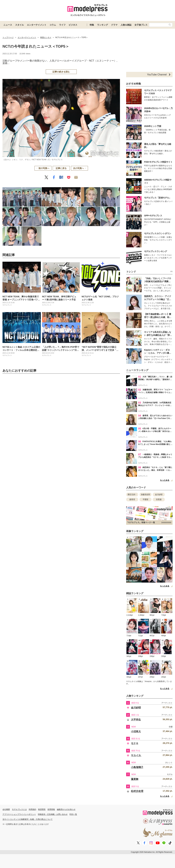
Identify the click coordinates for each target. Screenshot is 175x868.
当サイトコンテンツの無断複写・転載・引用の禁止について (28, 819)
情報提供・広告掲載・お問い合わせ (53, 814)
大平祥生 (136, 720)
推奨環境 (42, 809)
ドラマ (114, 25)
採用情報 (51, 809)
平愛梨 (145, 499)
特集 (92, 25)
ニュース (8, 25)
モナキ (135, 743)
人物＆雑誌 (126, 25)
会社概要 (6, 809)
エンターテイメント (37, 25)
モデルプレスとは (19, 809)
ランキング (102, 25)
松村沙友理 (137, 791)
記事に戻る (61, 168)
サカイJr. (136, 755)
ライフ (62, 25)
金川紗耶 (159, 495)
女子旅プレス (141, 25)
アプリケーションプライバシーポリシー (19, 814)
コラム (53, 25)
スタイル (19, 25)
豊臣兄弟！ (132, 495)
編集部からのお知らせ (66, 809)
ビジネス (73, 25)
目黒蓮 (159, 499)
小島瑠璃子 (137, 767)
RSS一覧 (73, 814)
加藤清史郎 (145, 495)
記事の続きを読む (61, 72)
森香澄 (132, 499)
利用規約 (32, 809)
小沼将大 (136, 731)
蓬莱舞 (135, 779)
